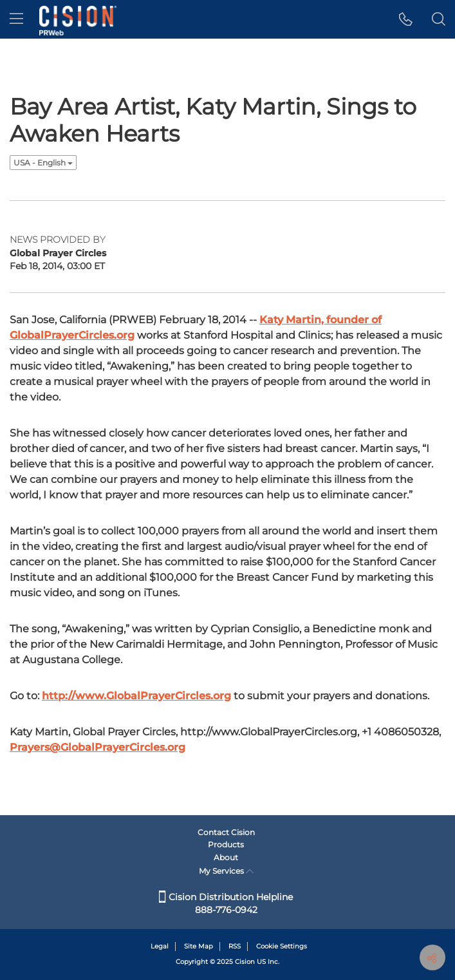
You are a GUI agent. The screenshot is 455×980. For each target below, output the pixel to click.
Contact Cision (226, 832)
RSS (235, 946)
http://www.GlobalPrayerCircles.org (136, 696)
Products (226, 844)
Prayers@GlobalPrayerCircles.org (97, 747)
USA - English (43, 163)
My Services (226, 871)
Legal (160, 946)
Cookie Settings (282, 946)
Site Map (199, 946)
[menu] (16, 19)
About (226, 857)
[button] (406, 19)
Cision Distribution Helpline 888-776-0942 (226, 903)
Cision (245, 962)
